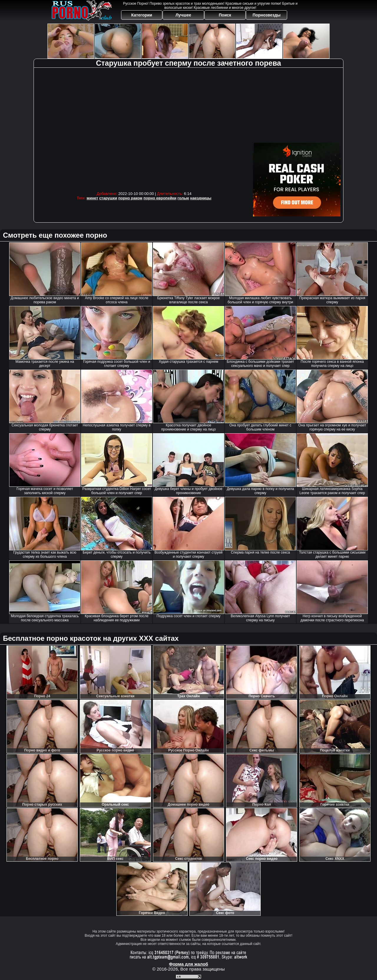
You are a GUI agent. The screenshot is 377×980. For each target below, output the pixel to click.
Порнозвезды (267, 15)
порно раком (130, 198)
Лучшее (183, 15)
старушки (108, 198)
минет (92, 198)
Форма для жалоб (188, 964)
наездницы (201, 198)
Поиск (225, 15)
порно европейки (160, 198)
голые (183, 198)
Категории (142, 15)
